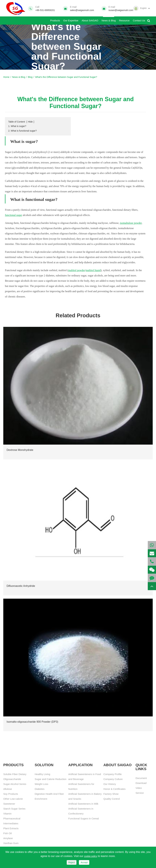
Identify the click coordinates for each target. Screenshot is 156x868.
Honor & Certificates (114, 789)
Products (55, 19)
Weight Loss (41, 784)
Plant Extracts (11, 828)
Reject (72, 862)
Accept (84, 862)
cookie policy (91, 856)
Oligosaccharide (12, 779)
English (143, 8)
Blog (30, 77)
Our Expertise (71, 19)
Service (140, 793)
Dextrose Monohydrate (20, 450)
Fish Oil (7, 833)
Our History (110, 784)
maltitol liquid (93, 270)
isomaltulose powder (131, 223)
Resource (124, 19)
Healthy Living (42, 774)
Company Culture (113, 779)
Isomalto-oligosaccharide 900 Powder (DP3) (32, 722)
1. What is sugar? (17, 126)
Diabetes (39, 789)
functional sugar (14, 215)
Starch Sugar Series (14, 809)
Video (139, 788)
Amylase (8, 838)
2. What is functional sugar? (22, 131)
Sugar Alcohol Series (15, 784)
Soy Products (11, 794)
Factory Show (111, 794)
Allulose (8, 789)
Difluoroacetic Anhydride (21, 586)
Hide (30, 122)
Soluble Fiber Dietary (15, 774)
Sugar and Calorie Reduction (50, 779)
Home (6, 77)
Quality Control (112, 799)
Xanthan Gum (11, 843)
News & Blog (109, 19)
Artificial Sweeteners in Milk (83, 804)
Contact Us (139, 19)
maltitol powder (77, 270)
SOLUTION (44, 765)
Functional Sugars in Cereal (84, 818)
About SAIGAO (90, 19)
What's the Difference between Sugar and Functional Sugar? (66, 77)
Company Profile (113, 774)
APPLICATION (80, 765)
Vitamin (7, 814)
